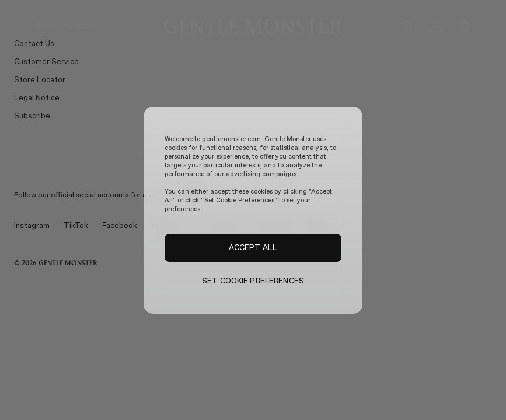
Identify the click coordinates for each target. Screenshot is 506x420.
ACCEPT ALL (253, 247)
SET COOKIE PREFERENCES (253, 281)
